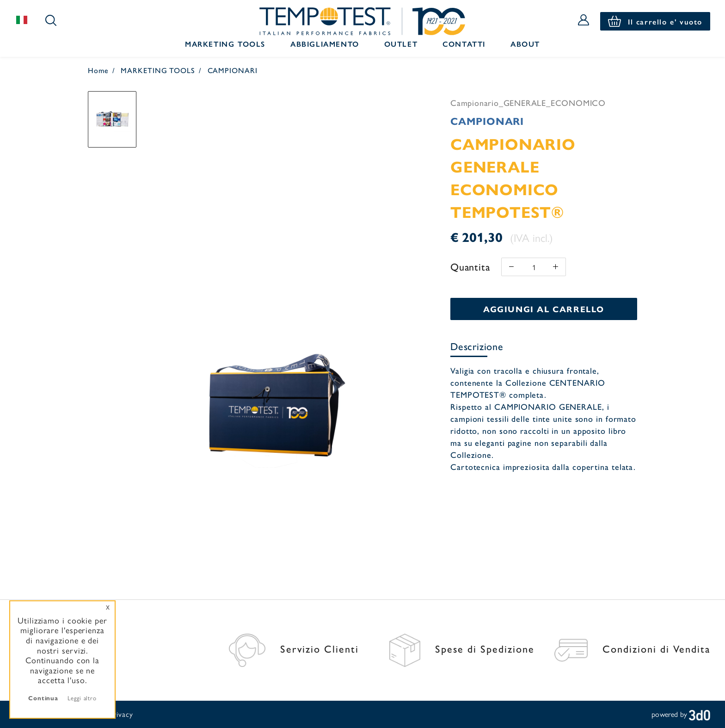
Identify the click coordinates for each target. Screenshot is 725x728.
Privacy (121, 714)
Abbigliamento (325, 44)
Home (98, 70)
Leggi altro (82, 698)
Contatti (464, 44)
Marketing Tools (225, 44)
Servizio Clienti (294, 648)
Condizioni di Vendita (632, 648)
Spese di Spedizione (462, 648)
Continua (43, 698)
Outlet (401, 44)
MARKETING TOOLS (158, 70)
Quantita (470, 267)
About (525, 44)
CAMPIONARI (233, 70)
